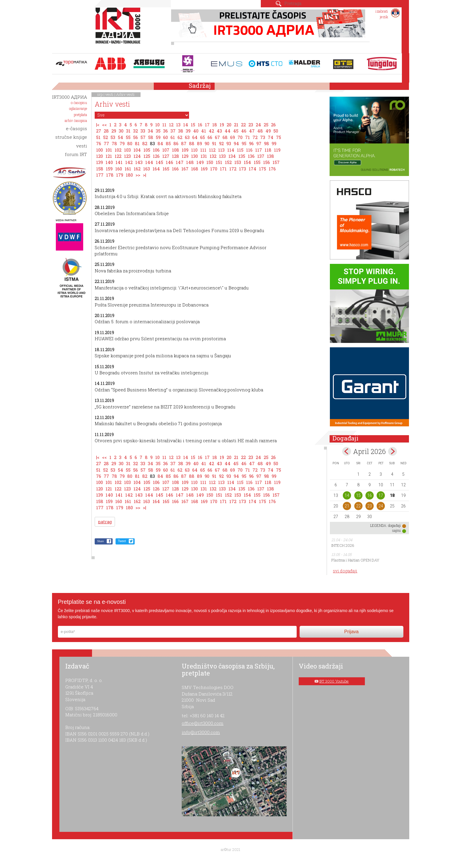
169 (204, 169)
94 (236, 143)
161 (128, 169)
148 (190, 162)
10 (157, 125)
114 (231, 150)
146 (169, 162)
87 (184, 143)
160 (119, 169)
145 (159, 162)
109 (185, 150)
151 (219, 162)
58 (151, 137)
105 (147, 150)
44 (228, 131)
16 (200, 125)
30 (121, 131)
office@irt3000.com (203, 723)
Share (100, 541)
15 (193, 125)
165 (166, 169)
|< (98, 125)
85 (168, 143)
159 (109, 169)
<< (104, 125)
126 (156, 156)
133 (222, 156)
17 (207, 125)
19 (222, 125)
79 (122, 143)
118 (268, 150)
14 (186, 125)
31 (128, 131)
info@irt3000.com (201, 732)
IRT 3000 (119, 29)
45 (236, 131)
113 (221, 150)
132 (213, 156)
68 (225, 137)
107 (166, 150)
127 (166, 156)
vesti (109, 94)
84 (160, 143)
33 (143, 131)
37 (173, 131)
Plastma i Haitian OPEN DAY (355, 560)
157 (276, 162)
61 (173, 137)
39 (188, 131)
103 (127, 150)
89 (199, 143)
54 (121, 137)
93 (229, 143)
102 (118, 150)
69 (233, 137)
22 (243, 125)
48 (260, 131)
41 (204, 131)
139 (100, 162)
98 (267, 143)
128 (176, 156)
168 (195, 169)
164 (156, 169)
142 (129, 162)
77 (106, 143)
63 (187, 137)
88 (192, 143)
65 (203, 137)
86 (176, 143)
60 (166, 137)
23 (251, 125)
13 (178, 125)
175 (263, 169)
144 (149, 162)
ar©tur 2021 (230, 849)
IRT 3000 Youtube (334, 681)
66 (210, 137)
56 (136, 137)
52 (106, 137)
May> (392, 451)
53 (113, 137)
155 (257, 162)
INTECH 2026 (343, 545)
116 (249, 150)
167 (185, 169)
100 (100, 150)
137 (261, 156)
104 (137, 150)
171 (223, 169)
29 (114, 131)
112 (212, 150)
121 (109, 156)
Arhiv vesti (125, 94)
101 (109, 150)
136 (251, 156)
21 (236, 125)
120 (100, 156)
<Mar (347, 451)
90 (207, 143)
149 (200, 162)
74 (271, 137)
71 (248, 137)
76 (99, 143)
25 (266, 125)
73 (263, 137)
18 (215, 125)
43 (219, 131)
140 (109, 162)
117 (259, 150)
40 (196, 131)
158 (100, 169)
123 (127, 156)
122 (118, 156)
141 (119, 162)
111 (203, 150)
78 (114, 143)
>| (145, 175)
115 (240, 150)
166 (175, 169)
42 (211, 131)
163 (147, 169)
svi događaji (345, 571)
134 (232, 156)
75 (279, 137)
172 (233, 169)
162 (137, 169)
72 (255, 137)
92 (221, 143)
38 (181, 131)
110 (194, 150)
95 (244, 143)
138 (270, 156)
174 (253, 169)
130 (194, 156)
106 (156, 150)
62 (180, 137)
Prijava (351, 632)
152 (228, 162)
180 (129, 175)
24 (258, 125)
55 (128, 137)
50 (276, 131)
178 (110, 175)
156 (267, 162)
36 (166, 131)
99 (274, 143)
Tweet (122, 541)
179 (120, 175)
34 (151, 131)
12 (171, 125)
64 (195, 137)
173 (243, 169)
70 (240, 137)
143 (139, 162)
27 (99, 131)
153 (238, 162)
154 (247, 162)
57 (143, 137)
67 (217, 137)
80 (130, 143)
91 (214, 143)
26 (273, 125)
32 (136, 131)
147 (180, 162)
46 (244, 131)
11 (164, 125)
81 (137, 143)
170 (214, 169)
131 (204, 156)
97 (259, 143)
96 (251, 143)
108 (176, 150)
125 (147, 156)
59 (158, 137)
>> (138, 175)
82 (145, 143)
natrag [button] (105, 522)
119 (277, 150)
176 (272, 169)
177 (100, 175)
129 (185, 156)
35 (158, 131)
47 (252, 131)
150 (210, 162)
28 (106, 131)
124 (137, 156)
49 (268, 131)
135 (242, 156)
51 (98, 137)
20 (229, 125)
